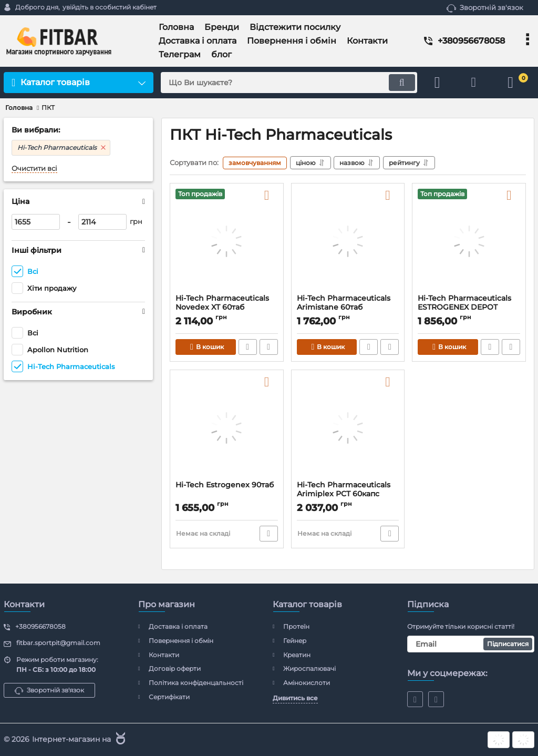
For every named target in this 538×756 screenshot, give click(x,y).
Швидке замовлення (248, 347)
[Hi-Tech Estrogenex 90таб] (227, 428)
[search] (289, 83)
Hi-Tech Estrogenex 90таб (225, 485)
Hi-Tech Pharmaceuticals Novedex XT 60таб (222, 303)
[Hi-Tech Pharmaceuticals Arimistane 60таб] (348, 241)
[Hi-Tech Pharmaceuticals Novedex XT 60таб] (227, 241)
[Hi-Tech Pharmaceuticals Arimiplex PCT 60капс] (348, 428)
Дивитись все (295, 698)
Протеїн (296, 626)
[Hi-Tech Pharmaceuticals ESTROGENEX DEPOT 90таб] (469, 241)
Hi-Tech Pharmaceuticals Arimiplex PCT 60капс (344, 489)
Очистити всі (34, 168)
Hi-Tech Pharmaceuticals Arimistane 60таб (344, 303)
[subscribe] (471, 644)
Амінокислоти (307, 683)
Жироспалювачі (309, 668)
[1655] (36, 222)
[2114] (102, 222)
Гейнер (295, 641)
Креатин (297, 655)
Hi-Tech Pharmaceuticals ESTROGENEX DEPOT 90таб (464, 307)
